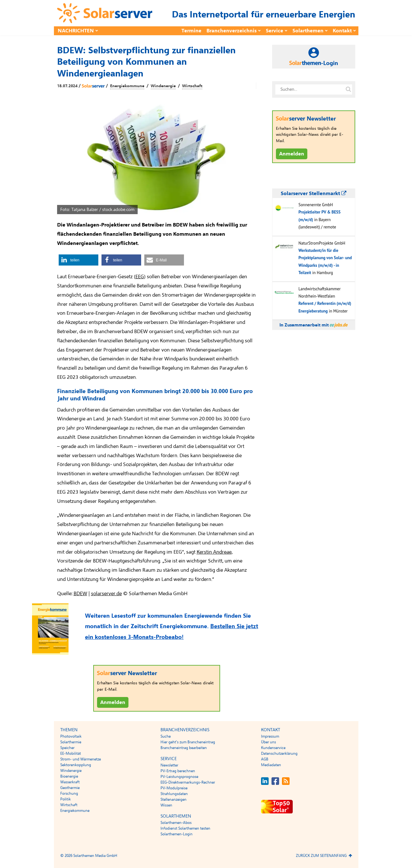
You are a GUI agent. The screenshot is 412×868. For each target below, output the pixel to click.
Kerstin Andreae (214, 552)
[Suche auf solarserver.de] (349, 89)
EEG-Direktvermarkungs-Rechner (188, 782)
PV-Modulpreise (174, 788)
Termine (191, 31)
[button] (78, 260)
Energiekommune (127, 86)
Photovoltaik (71, 736)
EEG (140, 277)
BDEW (80, 594)
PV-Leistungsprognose (179, 777)
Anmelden (113, 702)
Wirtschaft (192, 86)
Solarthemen (308, 31)
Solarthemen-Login (177, 834)
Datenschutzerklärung (279, 753)
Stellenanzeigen (173, 799)
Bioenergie (69, 776)
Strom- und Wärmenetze (81, 759)
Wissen (166, 805)
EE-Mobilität (71, 753)
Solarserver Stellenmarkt (314, 194)
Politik (65, 799)
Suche (166, 736)
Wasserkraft (70, 782)
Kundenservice (273, 748)
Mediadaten (271, 765)
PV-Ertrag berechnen (178, 771)
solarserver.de (106, 594)
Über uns (268, 742)
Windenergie (163, 86)
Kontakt (342, 31)
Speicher (67, 748)
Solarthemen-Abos (176, 823)
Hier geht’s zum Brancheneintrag (188, 742)
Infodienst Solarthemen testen (185, 828)
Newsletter (169, 765)
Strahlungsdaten (174, 794)
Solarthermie (71, 742)
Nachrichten (76, 31)
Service (275, 31)
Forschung (69, 793)
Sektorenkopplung (76, 765)
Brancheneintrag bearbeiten (184, 748)
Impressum (270, 736)
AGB (265, 759)
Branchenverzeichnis (232, 31)
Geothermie (70, 788)
